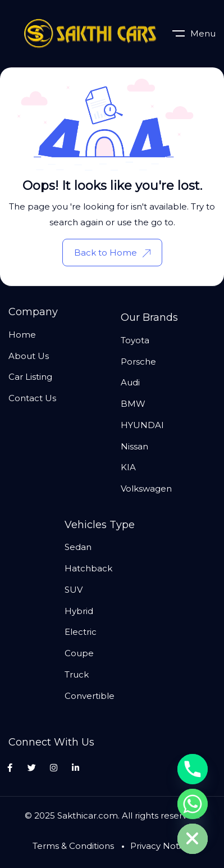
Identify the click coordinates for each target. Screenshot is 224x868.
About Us (29, 356)
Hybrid (79, 611)
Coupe (79, 653)
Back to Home (112, 253)
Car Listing (30, 377)
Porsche (138, 362)
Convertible (90, 696)
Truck (77, 674)
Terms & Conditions (73, 846)
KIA (128, 467)
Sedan (78, 547)
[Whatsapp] (193, 804)
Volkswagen (146, 488)
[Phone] (193, 769)
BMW (133, 404)
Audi (130, 382)
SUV (74, 590)
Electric (81, 632)
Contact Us (32, 398)
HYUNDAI (142, 425)
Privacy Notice (161, 846)
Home (22, 335)
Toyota (135, 340)
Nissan (134, 446)
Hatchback (88, 568)
